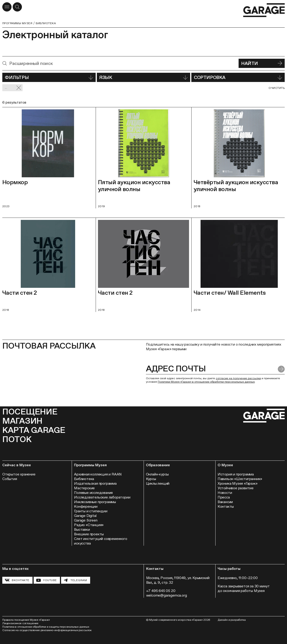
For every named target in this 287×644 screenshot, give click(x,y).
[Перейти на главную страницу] (264, 10)
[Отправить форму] (281, 369)
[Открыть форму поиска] (17, 7)
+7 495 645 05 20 (161, 591)
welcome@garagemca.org (167, 595)
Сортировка (238, 77)
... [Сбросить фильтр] (13, 88)
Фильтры (49, 77)
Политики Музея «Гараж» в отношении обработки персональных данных (206, 382)
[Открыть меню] (7, 7)
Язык (143, 77)
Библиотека (46, 23)
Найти (262, 63)
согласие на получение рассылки (238, 378)
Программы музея (17, 23)
